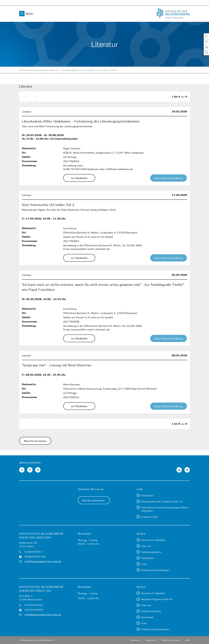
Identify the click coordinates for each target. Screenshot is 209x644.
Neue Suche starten (35, 441)
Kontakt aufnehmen (93, 500)
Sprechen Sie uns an (91, 489)
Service (141, 534)
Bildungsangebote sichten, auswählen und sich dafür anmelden (90, 70)
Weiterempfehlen (30, 463)
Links (140, 489)
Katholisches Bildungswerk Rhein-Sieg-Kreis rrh (41, 536)
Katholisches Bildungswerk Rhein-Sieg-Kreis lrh (41, 589)
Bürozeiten (85, 534)
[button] (206, 36)
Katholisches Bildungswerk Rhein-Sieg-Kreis (39, 70)
